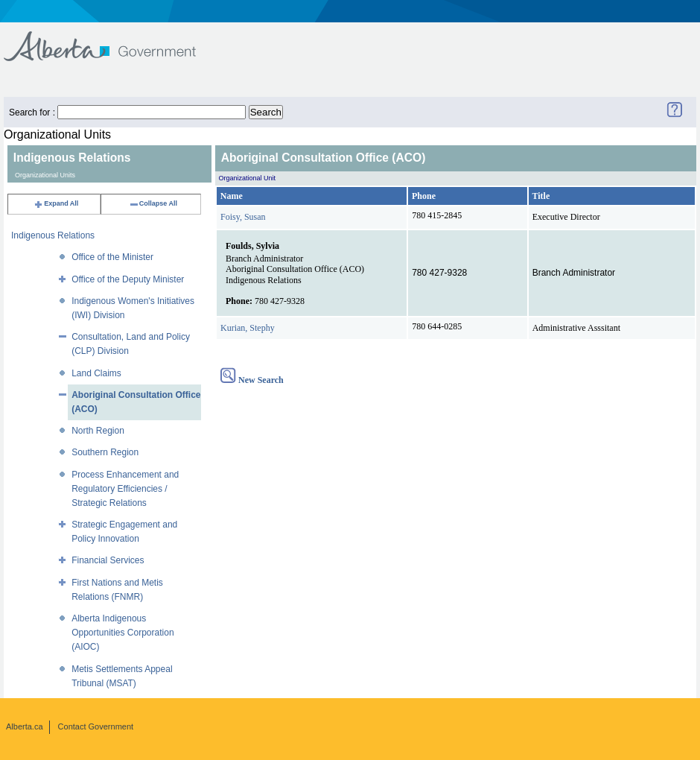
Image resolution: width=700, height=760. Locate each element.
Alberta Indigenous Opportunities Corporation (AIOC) (122, 633)
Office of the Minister (112, 257)
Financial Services (108, 560)
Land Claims (96, 373)
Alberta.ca (25, 726)
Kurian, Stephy (248, 328)
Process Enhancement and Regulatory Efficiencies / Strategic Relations (125, 489)
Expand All (56, 203)
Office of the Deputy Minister (128, 279)
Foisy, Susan (243, 217)
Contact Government (96, 726)
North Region (98, 431)
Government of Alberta (112, 39)
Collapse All (153, 203)
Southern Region (105, 452)
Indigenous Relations (53, 235)
